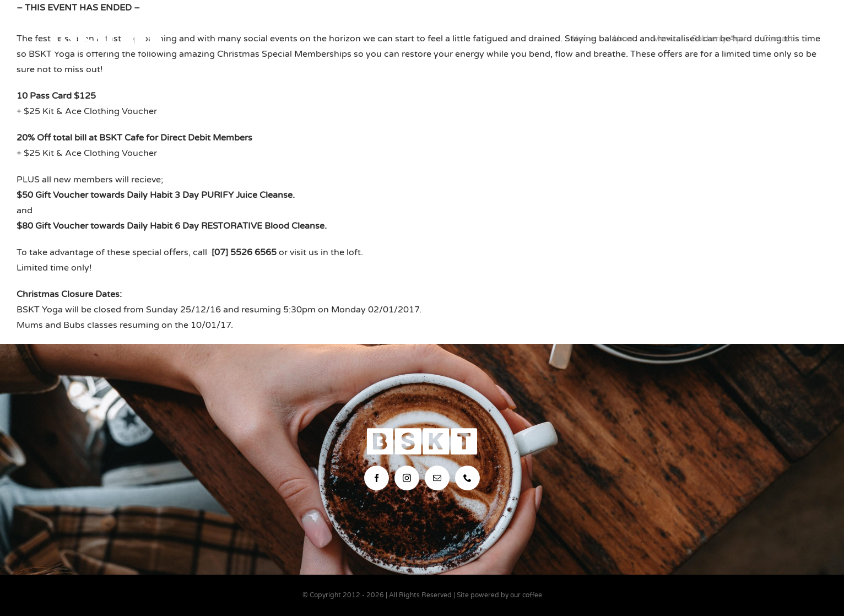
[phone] (467, 478)
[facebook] (377, 478)
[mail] (437, 478)
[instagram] (407, 478)
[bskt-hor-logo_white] (106, 30)
